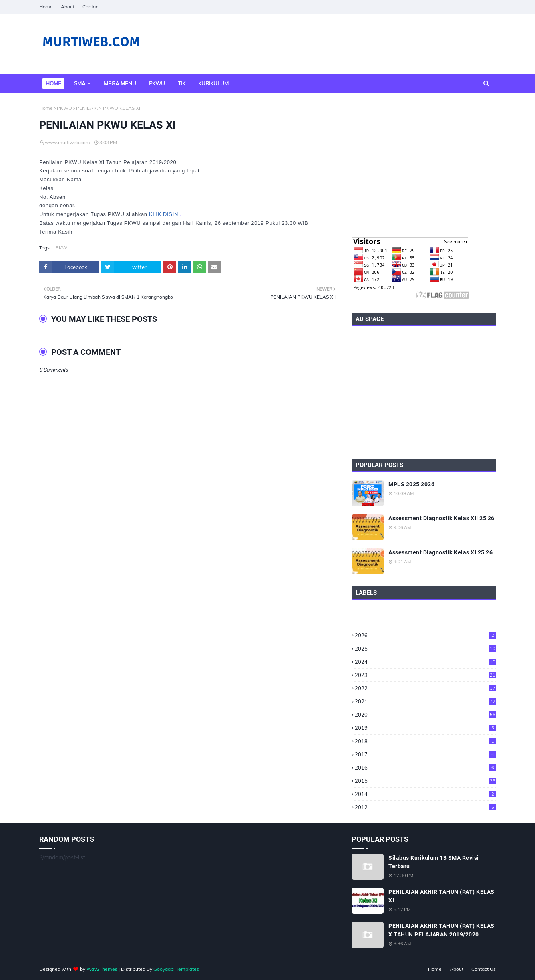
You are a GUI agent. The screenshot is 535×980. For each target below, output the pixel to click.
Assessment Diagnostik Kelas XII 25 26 (441, 518)
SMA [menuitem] (80, 83)
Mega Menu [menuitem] (120, 83)
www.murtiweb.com (67, 142)
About (68, 7)
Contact (91, 7)
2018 (425, 741)
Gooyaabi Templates (176, 969)
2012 (425, 807)
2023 (425, 675)
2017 (425, 754)
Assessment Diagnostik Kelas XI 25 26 (440, 552)
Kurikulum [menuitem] (213, 83)
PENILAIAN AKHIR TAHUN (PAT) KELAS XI (441, 896)
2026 (425, 635)
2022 (425, 688)
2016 (425, 768)
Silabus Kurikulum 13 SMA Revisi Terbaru (434, 862)
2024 (425, 662)
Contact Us (484, 969)
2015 (425, 781)
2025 (425, 649)
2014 (425, 794)
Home (46, 7)
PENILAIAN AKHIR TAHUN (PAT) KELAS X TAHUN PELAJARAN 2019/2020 (441, 930)
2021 (425, 701)
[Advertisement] (424, 165)
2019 (425, 728)
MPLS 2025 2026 (411, 484)
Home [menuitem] (53, 83)
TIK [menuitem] (182, 83)
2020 (425, 715)
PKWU (64, 108)
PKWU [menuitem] (157, 83)
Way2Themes (102, 969)
